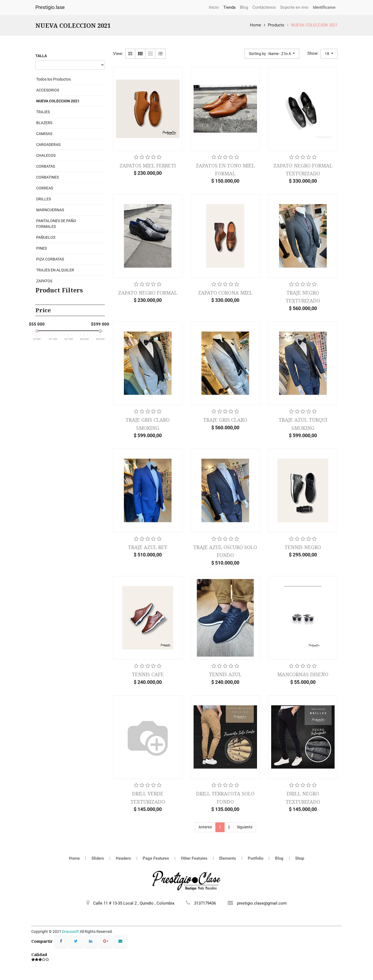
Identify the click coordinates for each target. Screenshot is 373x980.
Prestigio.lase (50, 7)
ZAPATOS (44, 281)
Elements (228, 858)
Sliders (98, 858)
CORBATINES (48, 177)
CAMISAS (44, 134)
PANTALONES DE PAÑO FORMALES (56, 224)
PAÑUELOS (46, 237)
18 (327, 54)
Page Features (156, 858)
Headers (123, 858)
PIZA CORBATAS (50, 259)
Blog (279, 858)
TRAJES (43, 112)
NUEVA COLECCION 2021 (314, 25)
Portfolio (256, 858)
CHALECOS (46, 155)
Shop (300, 858)
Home (256, 25)
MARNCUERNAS (50, 210)
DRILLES (44, 199)
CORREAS (45, 188)
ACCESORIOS (48, 90)
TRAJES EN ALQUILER (55, 270)
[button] (272, 54)
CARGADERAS (48, 145)
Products (276, 25)
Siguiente (245, 827)
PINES (42, 248)
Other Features (194, 858)
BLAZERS (44, 123)
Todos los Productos (53, 79)
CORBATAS (46, 166)
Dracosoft (71, 932)
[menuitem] (214, 7)
